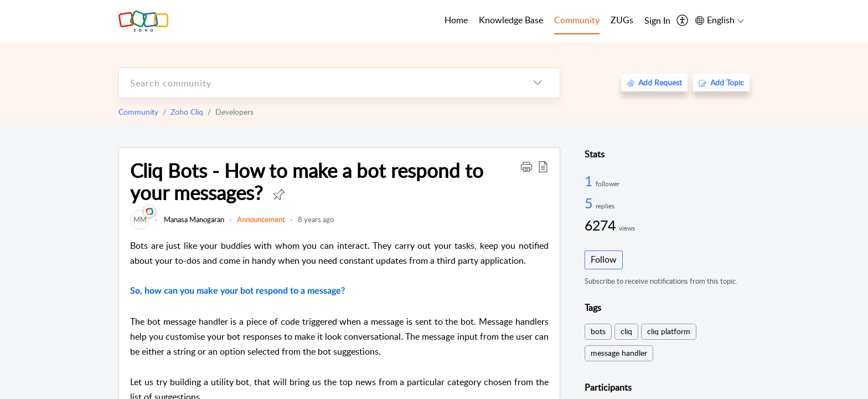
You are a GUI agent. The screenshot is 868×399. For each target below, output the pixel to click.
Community (138, 112)
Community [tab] (577, 20)
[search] (317, 83)
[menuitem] (657, 21)
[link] (140, 219)
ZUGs (622, 20)
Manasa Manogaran (193, 219)
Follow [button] (604, 259)
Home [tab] (456, 20)
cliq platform (669, 331)
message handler (619, 353)
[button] (526, 166)
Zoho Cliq (187, 112)
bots (598, 331)
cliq (626, 331)
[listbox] (538, 83)
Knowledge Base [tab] (511, 20)
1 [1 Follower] (590, 181)
